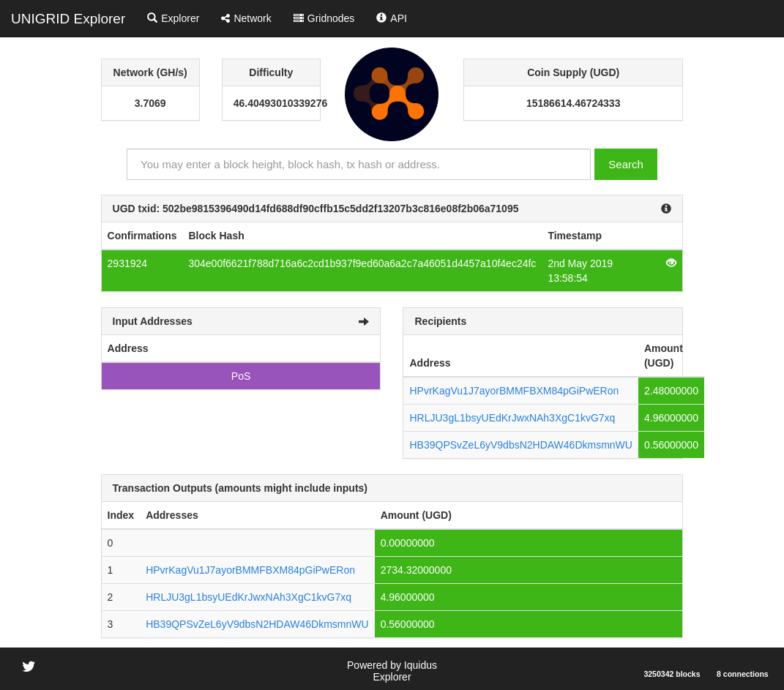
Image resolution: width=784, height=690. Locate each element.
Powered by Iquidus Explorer (392, 671)
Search (626, 164)
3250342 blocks (672, 674)
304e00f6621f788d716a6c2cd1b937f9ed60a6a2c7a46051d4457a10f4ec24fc (362, 263)
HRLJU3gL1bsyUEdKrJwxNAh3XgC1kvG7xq (512, 418)
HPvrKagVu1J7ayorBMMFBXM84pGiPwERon (514, 391)
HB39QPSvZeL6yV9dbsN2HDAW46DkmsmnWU (520, 445)
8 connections (743, 674)
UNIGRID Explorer (68, 19)
